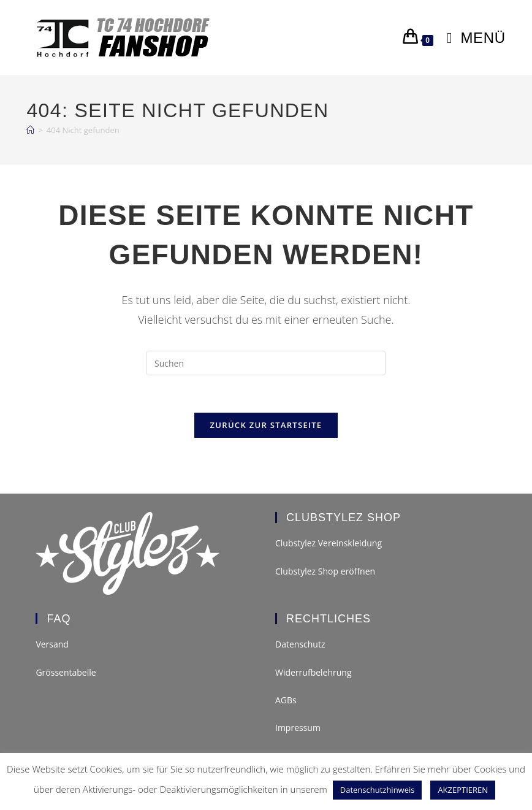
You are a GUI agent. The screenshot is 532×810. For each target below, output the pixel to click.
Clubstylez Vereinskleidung (329, 543)
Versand (52, 644)
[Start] (30, 130)
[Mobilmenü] (472, 38)
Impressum (298, 728)
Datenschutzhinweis (378, 790)
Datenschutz (300, 644)
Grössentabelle (66, 672)
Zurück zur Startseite (266, 425)
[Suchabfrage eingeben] (266, 363)
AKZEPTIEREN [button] (463, 790)
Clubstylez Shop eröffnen (325, 571)
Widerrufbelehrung (313, 672)
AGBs (286, 700)
